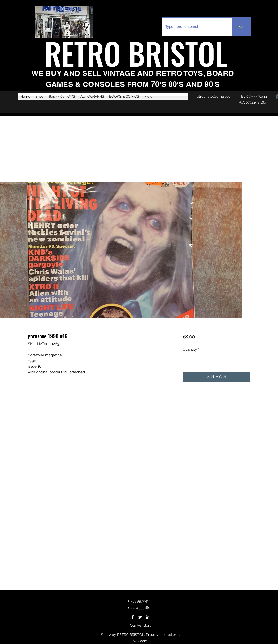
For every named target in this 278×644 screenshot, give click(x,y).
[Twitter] (140, 617)
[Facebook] (133, 617)
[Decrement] (187, 360)
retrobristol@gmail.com (215, 96)
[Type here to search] (193, 27)
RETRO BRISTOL (140, 53)
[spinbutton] (194, 360)
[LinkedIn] (148, 617)
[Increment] (202, 360)
